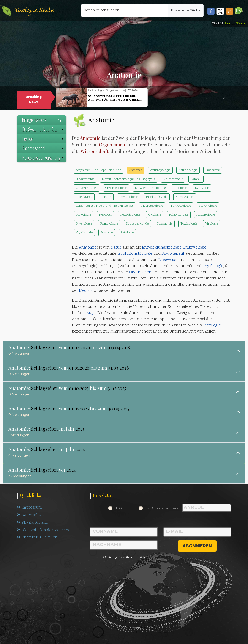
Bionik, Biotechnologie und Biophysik (129, 179)
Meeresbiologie (152, 206)
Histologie (212, 325)
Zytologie (127, 233)
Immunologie (129, 197)
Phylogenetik (173, 254)
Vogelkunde (84, 233)
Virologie (212, 224)
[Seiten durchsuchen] (125, 11)
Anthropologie (160, 170)
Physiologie (84, 224)
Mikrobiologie (181, 206)
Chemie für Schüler (37, 538)
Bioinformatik (173, 179)
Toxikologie (189, 224)
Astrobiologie (188, 170)
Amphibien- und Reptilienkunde (98, 170)
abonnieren (197, 546)
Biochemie (213, 170)
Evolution (202, 188)
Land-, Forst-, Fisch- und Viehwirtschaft (105, 206)
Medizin (86, 291)
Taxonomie (165, 224)
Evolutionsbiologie (135, 254)
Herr (118, 508)
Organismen (112, 145)
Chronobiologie (116, 188)
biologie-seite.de (42, 120)
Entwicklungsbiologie (150, 188)
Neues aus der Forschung (43, 157)
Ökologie (155, 215)
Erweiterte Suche (186, 11)
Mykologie (83, 215)
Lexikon (43, 139)
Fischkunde (84, 197)
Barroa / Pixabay (236, 24)
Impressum (29, 508)
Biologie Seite (34, 10)
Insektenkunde (157, 197)
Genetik (106, 197)
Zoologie (107, 233)
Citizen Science (87, 188)
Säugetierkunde (137, 224)
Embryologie (195, 248)
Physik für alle (32, 523)
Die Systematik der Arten (43, 129)
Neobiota (105, 215)
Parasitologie (206, 215)
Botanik (196, 179)
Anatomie (90, 138)
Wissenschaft (94, 151)
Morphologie (208, 206)
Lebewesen (169, 260)
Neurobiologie (130, 215)
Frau (149, 508)
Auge (91, 313)
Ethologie (180, 188)
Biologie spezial (43, 148)
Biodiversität (85, 179)
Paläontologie (179, 215)
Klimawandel (185, 197)
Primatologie (109, 224)
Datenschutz (31, 515)
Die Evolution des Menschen (45, 530)
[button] (239, 10)
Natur (116, 248)
